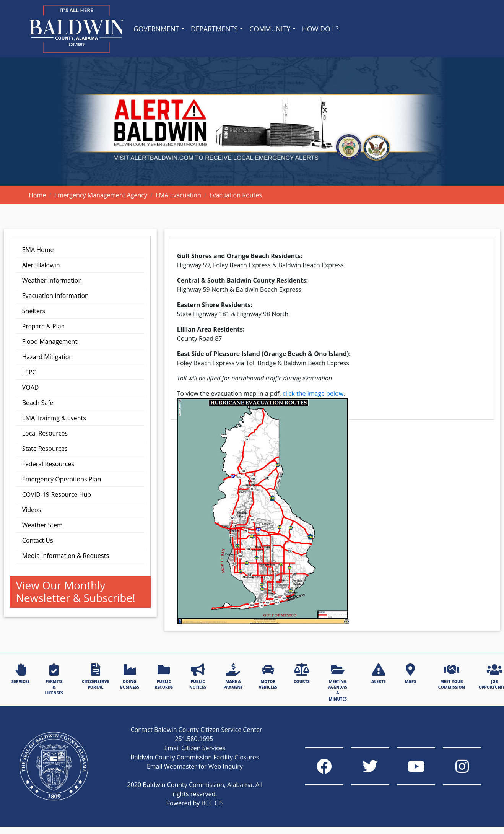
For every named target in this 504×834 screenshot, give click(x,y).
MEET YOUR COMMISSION (452, 677)
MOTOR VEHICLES (268, 677)
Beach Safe (38, 403)
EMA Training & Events (54, 418)
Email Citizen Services (195, 748)
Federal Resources (48, 464)
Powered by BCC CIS (195, 803)
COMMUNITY (270, 29)
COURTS (302, 674)
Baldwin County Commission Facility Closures (195, 757)
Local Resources (45, 433)
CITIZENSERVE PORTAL (95, 677)
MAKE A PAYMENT (233, 677)
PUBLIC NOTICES (198, 677)
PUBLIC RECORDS (164, 677)
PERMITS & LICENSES (54, 680)
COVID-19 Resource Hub (57, 494)
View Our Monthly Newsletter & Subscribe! (76, 592)
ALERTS (379, 674)
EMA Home (38, 250)
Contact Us (38, 540)
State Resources (45, 449)
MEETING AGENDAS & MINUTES (338, 683)
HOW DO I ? (320, 29)
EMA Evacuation (178, 195)
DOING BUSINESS (130, 677)
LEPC (29, 372)
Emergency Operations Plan (62, 479)
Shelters (34, 311)
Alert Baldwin (41, 265)
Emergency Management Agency (101, 195)
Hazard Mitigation (48, 357)
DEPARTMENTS (214, 29)
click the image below (313, 393)
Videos (32, 510)
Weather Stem (42, 525)
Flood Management (50, 341)
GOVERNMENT (156, 29)
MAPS (410, 674)
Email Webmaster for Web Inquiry (195, 766)
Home (37, 195)
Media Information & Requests (66, 556)
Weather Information (52, 280)
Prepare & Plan (44, 326)
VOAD (31, 387)
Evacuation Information (55, 296)
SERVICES (20, 674)
